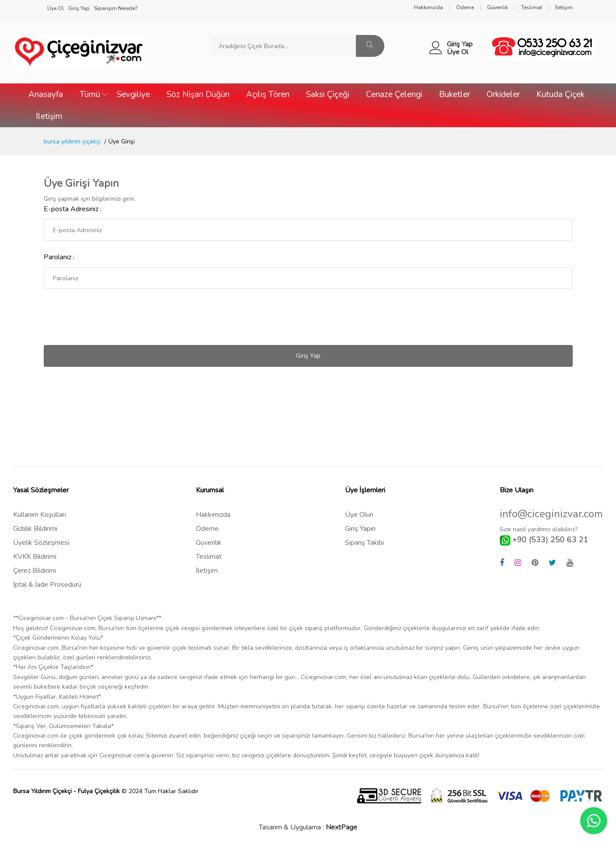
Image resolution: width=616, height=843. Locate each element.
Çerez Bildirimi (35, 571)
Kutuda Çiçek (560, 94)
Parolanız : (59, 257)
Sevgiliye (133, 94)
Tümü (90, 94)
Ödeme (207, 529)
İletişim (49, 116)
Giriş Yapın (360, 529)
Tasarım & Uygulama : (308, 827)
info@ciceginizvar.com (551, 514)
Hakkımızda (213, 515)
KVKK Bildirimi (35, 557)
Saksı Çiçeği (328, 94)
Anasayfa (46, 94)
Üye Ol (458, 52)
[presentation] (110, 317)
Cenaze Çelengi (394, 94)
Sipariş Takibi (364, 543)
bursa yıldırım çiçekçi (72, 141)
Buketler (454, 94)
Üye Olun (359, 515)
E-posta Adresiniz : (73, 209)
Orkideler (503, 94)
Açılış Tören (268, 94)
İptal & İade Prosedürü (47, 585)
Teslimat (209, 557)
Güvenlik (209, 543)
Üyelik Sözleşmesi (41, 543)
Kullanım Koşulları (40, 515)
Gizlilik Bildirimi (35, 529)
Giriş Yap (460, 44)
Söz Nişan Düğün (198, 94)
